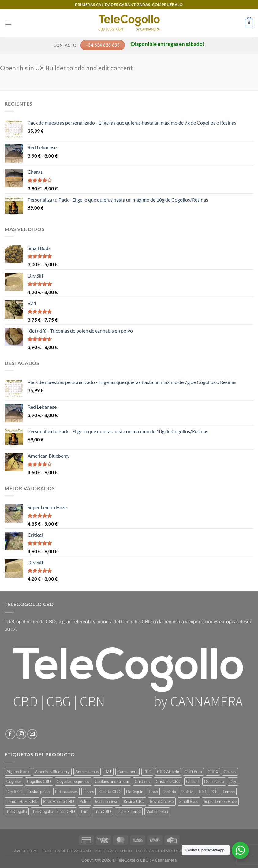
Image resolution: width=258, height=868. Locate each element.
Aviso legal (26, 851)
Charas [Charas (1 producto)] (230, 772)
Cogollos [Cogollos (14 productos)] (14, 781)
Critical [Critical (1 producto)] (192, 781)
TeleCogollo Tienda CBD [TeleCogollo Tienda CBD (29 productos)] (54, 811)
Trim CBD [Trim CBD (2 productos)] (103, 811)
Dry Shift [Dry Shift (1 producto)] (14, 792)
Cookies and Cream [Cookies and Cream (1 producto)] (112, 781)
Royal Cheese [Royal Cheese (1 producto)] (162, 801)
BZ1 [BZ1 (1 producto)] (108, 772)
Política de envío (114, 851)
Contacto (65, 45)
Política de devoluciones (164, 851)
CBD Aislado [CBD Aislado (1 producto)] (168, 772)
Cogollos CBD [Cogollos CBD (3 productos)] (39, 781)
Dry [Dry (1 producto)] (233, 781)
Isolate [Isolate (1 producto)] (187, 792)
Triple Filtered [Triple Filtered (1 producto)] (129, 811)
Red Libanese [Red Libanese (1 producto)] (107, 801)
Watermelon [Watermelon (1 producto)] (157, 811)
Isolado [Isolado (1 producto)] (170, 792)
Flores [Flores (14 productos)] (89, 792)
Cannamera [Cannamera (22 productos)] (127, 772)
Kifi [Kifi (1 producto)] (214, 792)
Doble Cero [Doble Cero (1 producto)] (214, 781)
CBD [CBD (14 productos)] (147, 772)
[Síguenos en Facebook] (10, 734)
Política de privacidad (67, 851)
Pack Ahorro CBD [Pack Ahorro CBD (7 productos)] (59, 801)
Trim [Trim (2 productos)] (84, 811)
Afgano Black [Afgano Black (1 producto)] (18, 772)
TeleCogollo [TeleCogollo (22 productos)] (17, 811)
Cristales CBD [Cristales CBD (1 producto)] (168, 781)
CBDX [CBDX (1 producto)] (213, 772)
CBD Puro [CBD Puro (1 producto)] (193, 772)
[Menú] (8, 23)
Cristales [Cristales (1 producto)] (142, 781)
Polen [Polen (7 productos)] (84, 801)
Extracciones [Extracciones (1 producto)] (66, 792)
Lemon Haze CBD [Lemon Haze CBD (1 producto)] (22, 801)
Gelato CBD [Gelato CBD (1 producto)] (110, 792)
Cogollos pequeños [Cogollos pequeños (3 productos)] (73, 781)
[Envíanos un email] (32, 734)
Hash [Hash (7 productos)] (153, 792)
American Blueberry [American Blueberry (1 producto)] (52, 772)
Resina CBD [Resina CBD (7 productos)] (134, 801)
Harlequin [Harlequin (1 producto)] (135, 792)
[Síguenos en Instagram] (21, 734)
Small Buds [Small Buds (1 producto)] (189, 801)
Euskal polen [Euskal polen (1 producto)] (39, 792)
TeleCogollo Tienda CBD (30, 621)
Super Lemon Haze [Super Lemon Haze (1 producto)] (220, 801)
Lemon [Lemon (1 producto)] (229, 792)
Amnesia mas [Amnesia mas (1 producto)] (87, 772)
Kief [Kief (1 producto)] (202, 792)
